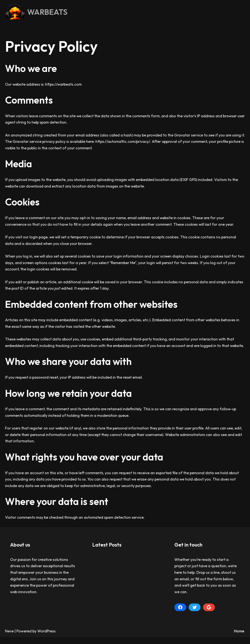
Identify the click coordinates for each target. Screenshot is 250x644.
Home (239, 638)
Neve (9, 638)
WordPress (46, 638)
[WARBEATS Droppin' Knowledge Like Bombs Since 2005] (36, 12)
